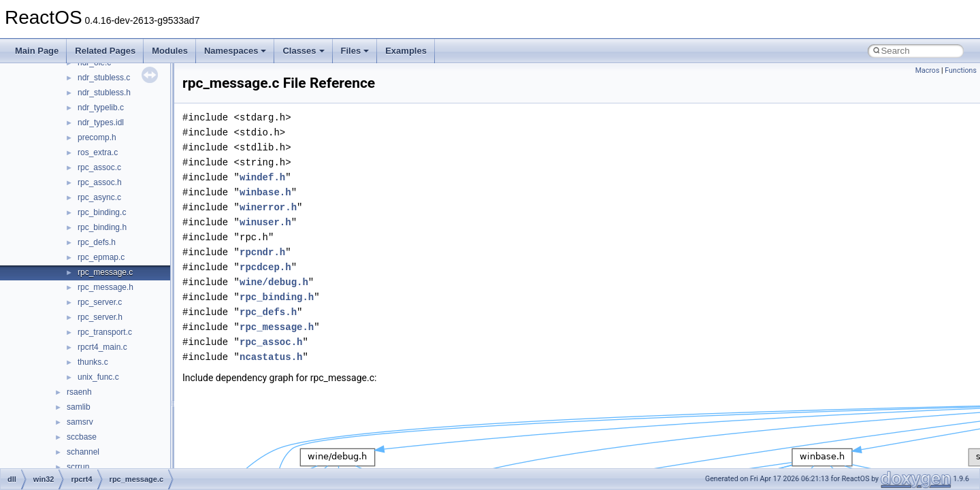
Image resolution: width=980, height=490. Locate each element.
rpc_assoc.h (100, 182)
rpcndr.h (262, 252)
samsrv (80, 422)
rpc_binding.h (102, 227)
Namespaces (235, 51)
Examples (406, 51)
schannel (83, 452)
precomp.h (97, 137)
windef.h (262, 177)
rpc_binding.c (102, 212)
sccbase (82, 437)
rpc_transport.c (105, 332)
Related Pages (105, 51)
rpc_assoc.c (99, 167)
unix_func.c (98, 377)
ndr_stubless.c (104, 78)
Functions (961, 70)
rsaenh (79, 392)
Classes (303, 51)
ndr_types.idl (101, 122)
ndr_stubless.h (104, 93)
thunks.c (93, 362)
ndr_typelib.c (101, 108)
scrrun (78, 467)
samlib (79, 407)
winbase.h (265, 192)
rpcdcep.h (265, 267)
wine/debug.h (274, 282)
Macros (928, 70)
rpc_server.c (100, 302)
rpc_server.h (100, 317)
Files (355, 51)
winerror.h (268, 207)
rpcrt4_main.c (102, 347)
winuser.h (265, 222)
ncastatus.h (271, 357)
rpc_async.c (99, 197)
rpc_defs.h (97, 242)
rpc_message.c (105, 272)
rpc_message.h (105, 287)
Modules (170, 51)
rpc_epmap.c (101, 257)
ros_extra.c (98, 152)
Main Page (37, 51)
